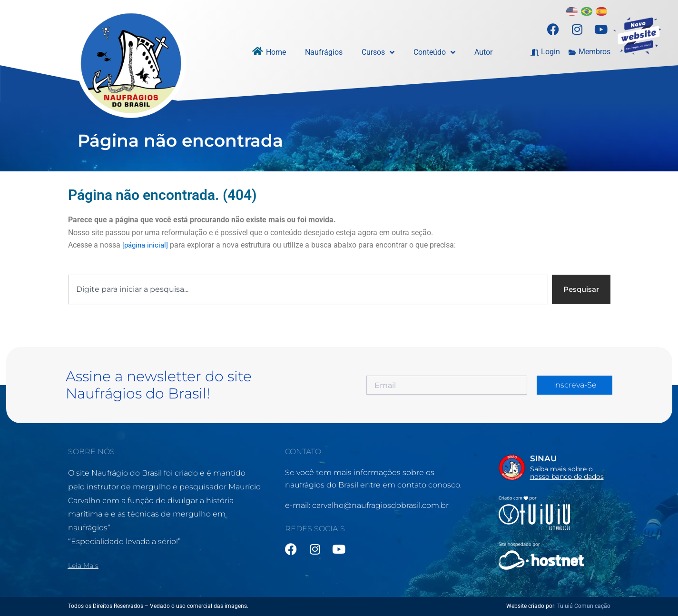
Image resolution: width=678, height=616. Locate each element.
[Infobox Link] (555, 466)
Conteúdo (434, 52)
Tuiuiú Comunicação (584, 606)
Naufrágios (324, 52)
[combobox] (307, 290)
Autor (483, 52)
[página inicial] (147, 245)
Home (276, 52)
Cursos (378, 52)
